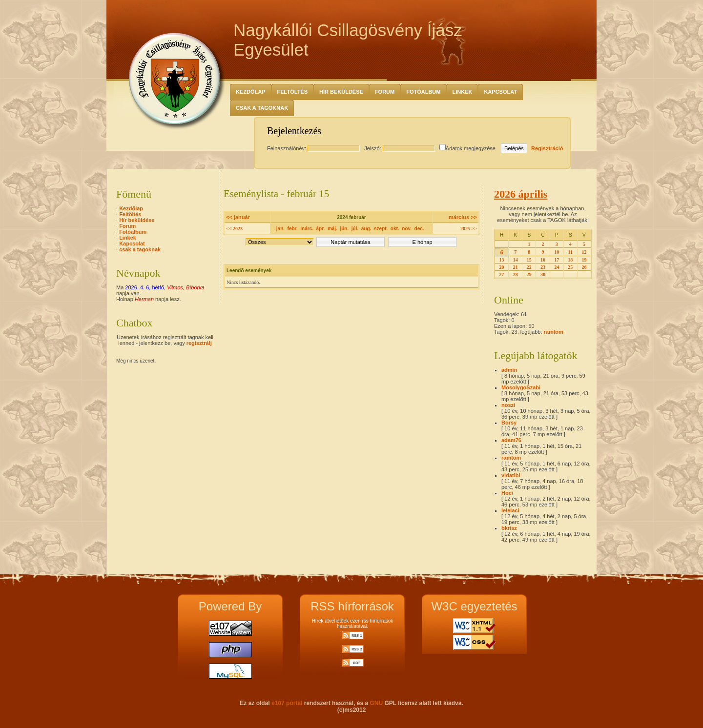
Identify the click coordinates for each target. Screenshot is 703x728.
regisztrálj (199, 343)
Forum (385, 92)
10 (557, 252)
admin (509, 370)
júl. (355, 229)
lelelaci (510, 510)
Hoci (507, 493)
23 (543, 267)
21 (516, 267)
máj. (332, 229)
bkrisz (509, 528)
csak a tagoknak (262, 108)
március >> (463, 217)
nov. (407, 229)
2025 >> (469, 229)
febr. (293, 229)
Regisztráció (547, 148)
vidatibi (511, 475)
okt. (395, 229)
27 (502, 274)
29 (529, 274)
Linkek (462, 92)
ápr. (321, 229)
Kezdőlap (251, 92)
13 (502, 260)
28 (516, 274)
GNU (376, 703)
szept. (381, 229)
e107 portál (287, 703)
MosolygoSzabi (521, 387)
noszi (508, 405)
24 (557, 267)
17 (557, 260)
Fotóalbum (423, 92)
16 (543, 260)
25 (570, 267)
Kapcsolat (500, 92)
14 (516, 260)
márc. (307, 229)
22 (529, 267)
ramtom (554, 332)
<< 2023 (234, 229)
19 (584, 260)
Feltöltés (293, 92)
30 (543, 274)
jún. (344, 229)
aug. (366, 229)
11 (570, 252)
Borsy (509, 423)
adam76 (511, 440)
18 (570, 260)
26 (584, 267)
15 (529, 260)
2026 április (521, 194)
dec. (419, 229)
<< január (238, 217)
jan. (280, 229)
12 (584, 252)
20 (502, 267)
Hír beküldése (341, 92)
